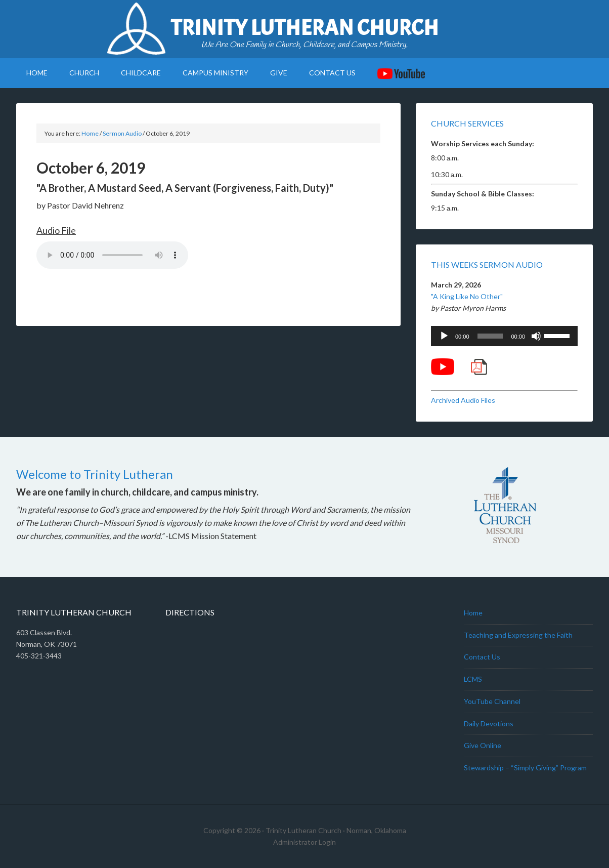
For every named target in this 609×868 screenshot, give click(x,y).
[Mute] (536, 336)
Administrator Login (304, 842)
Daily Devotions (489, 724)
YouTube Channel (492, 701)
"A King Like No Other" (467, 296)
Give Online (483, 745)
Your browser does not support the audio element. (112, 255)
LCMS (473, 679)
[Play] (444, 336)
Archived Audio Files (463, 400)
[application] (504, 336)
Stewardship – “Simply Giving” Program (525, 768)
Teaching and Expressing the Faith (518, 635)
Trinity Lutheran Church (304, 28)
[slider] (490, 336)
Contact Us (482, 657)
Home (473, 613)
